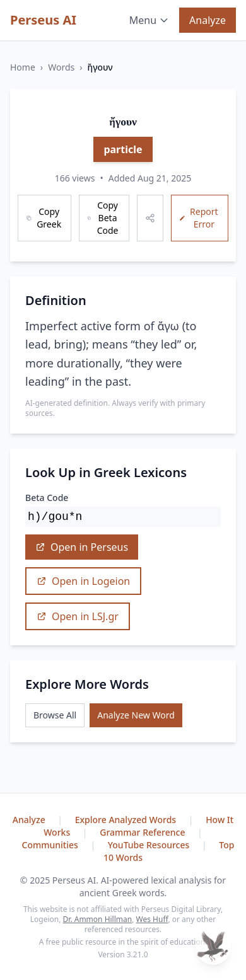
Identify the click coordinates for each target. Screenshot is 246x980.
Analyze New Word (136, 715)
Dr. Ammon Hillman (98, 919)
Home (23, 67)
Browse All (55, 715)
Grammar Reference (143, 832)
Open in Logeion (83, 581)
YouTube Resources (150, 845)
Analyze (208, 20)
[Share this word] (150, 218)
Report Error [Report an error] (199, 218)
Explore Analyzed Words (127, 820)
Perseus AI (43, 20)
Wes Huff (152, 919)
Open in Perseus (82, 547)
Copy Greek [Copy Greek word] (44, 218)
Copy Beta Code (102, 218)
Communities (51, 845)
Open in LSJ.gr (78, 616)
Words (61, 67)
